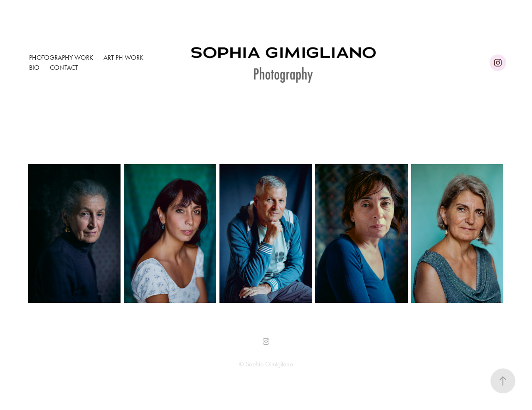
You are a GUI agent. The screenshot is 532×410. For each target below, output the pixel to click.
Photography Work (61, 58)
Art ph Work (123, 58)
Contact (64, 68)
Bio (34, 68)
